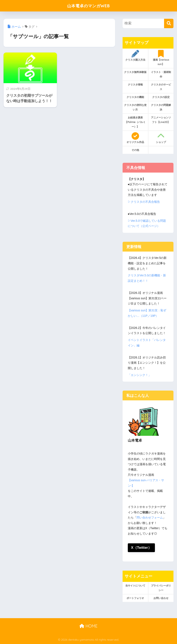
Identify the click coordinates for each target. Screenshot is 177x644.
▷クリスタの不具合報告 (144, 202)
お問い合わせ (161, 598)
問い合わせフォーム (150, 517)
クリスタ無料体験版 (135, 72)
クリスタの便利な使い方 (135, 107)
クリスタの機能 (135, 97)
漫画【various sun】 (161, 58)
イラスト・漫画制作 (161, 74)
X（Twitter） (141, 548)
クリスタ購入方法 (135, 56)
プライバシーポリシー (161, 588)
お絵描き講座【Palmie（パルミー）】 (135, 122)
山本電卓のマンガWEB (88, 6)
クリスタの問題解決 (161, 107)
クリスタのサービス (161, 87)
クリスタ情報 (135, 85)
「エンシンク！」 (139, 375)
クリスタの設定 (161, 97)
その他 (135, 150)
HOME (88, 626)
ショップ (161, 138)
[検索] (169, 23)
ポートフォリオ (135, 598)
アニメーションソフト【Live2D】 (161, 120)
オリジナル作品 (135, 138)
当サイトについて (135, 586)
